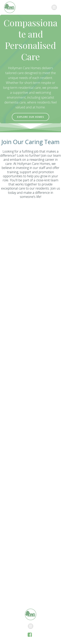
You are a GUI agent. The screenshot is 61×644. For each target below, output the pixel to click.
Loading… (30, 397)
